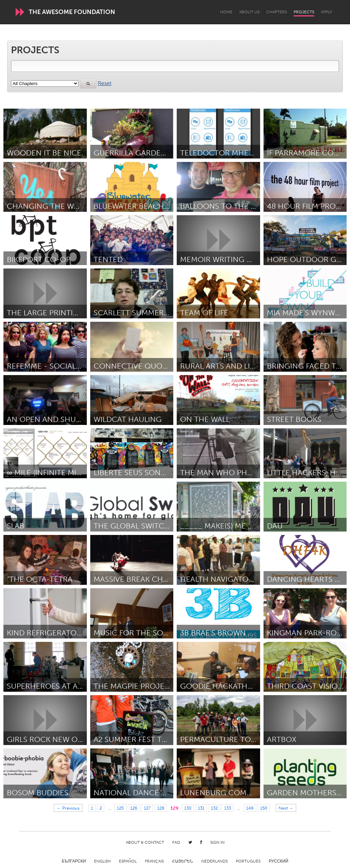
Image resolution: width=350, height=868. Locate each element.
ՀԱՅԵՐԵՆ (183, 861)
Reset (105, 83)
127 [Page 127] (147, 808)
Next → (286, 808)
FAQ (176, 842)
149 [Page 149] (250, 808)
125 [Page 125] (120, 808)
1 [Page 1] (92, 808)
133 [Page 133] (228, 808)
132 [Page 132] (214, 808)
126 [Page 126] (134, 808)
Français (154, 861)
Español (128, 861)
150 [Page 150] (264, 808)
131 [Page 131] (201, 808)
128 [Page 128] (161, 808)
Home (226, 12)
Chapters (277, 12)
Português (248, 861)
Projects (304, 12)
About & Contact (145, 842)
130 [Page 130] (188, 808)
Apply (327, 12)
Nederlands (214, 861)
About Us (249, 12)
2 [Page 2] (101, 808)
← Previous (68, 808)
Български (74, 861)
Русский (278, 861)
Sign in (217, 842)
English (102, 861)
